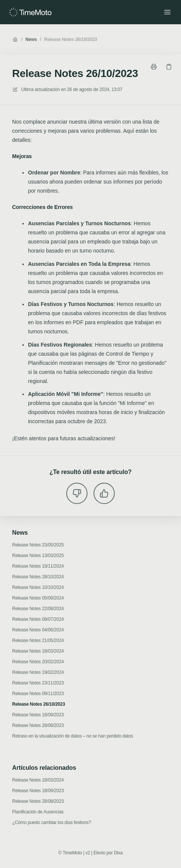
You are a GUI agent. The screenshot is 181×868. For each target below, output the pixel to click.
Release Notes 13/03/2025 (38, 556)
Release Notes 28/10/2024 (38, 577)
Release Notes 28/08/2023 (38, 725)
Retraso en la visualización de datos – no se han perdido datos (73, 736)
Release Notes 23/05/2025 (38, 545)
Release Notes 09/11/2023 (38, 694)
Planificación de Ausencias (38, 812)
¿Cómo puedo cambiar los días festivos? (51, 822)
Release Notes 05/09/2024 (38, 598)
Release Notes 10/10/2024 (38, 587)
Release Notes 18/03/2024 (38, 651)
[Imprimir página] (154, 67)
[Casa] (30, 12)
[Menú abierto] (167, 12)
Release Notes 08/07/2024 (38, 619)
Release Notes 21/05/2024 (38, 640)
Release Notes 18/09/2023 (38, 715)
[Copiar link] (169, 67)
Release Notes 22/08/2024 (38, 609)
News (31, 39)
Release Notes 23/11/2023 (38, 683)
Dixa (118, 853)
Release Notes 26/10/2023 (71, 39)
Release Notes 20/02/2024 (38, 662)
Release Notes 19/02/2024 (38, 672)
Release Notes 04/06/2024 (38, 630)
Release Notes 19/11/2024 (38, 566)
